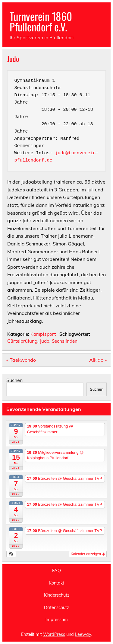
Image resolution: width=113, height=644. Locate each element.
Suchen (14, 380)
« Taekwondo (21, 360)
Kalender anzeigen (88, 554)
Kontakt (56, 583)
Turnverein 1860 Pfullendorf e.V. (41, 21)
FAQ (56, 571)
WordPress (54, 634)
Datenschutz (56, 607)
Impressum (57, 620)
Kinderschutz (57, 595)
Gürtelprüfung (22, 341)
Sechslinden (65, 341)
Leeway (83, 634)
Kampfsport (43, 334)
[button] (11, 554)
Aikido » (98, 360)
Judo (45, 341)
